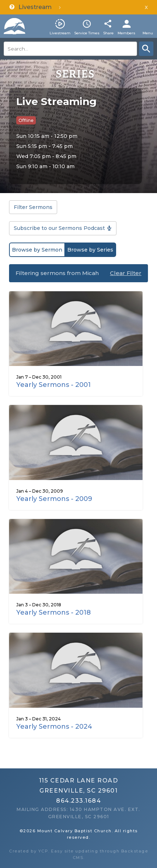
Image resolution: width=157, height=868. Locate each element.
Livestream (60, 33)
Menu (148, 33)
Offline (26, 120)
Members (126, 33)
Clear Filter (126, 273)
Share (108, 33)
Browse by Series (90, 250)
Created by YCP (29, 851)
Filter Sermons (33, 207)
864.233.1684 (78, 801)
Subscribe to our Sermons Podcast (59, 228)
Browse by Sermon (37, 250)
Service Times (87, 33)
